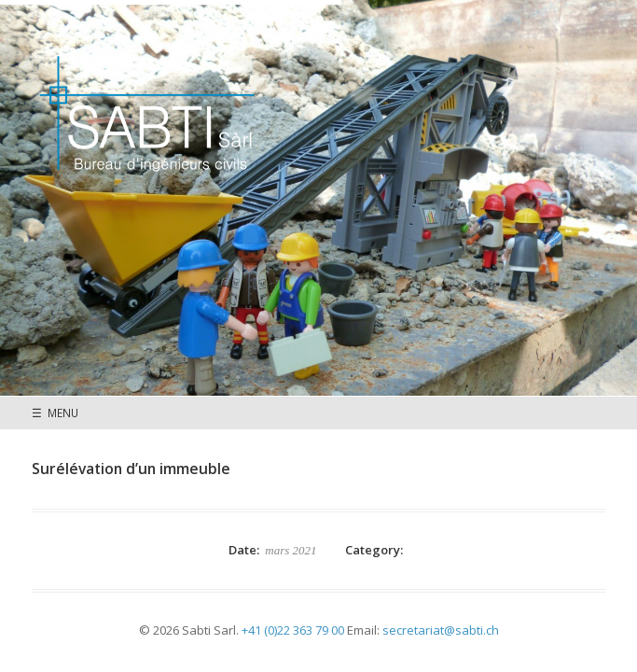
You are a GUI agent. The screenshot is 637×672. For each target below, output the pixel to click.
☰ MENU (55, 413)
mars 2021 (291, 550)
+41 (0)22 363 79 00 (293, 630)
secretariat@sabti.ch (441, 630)
